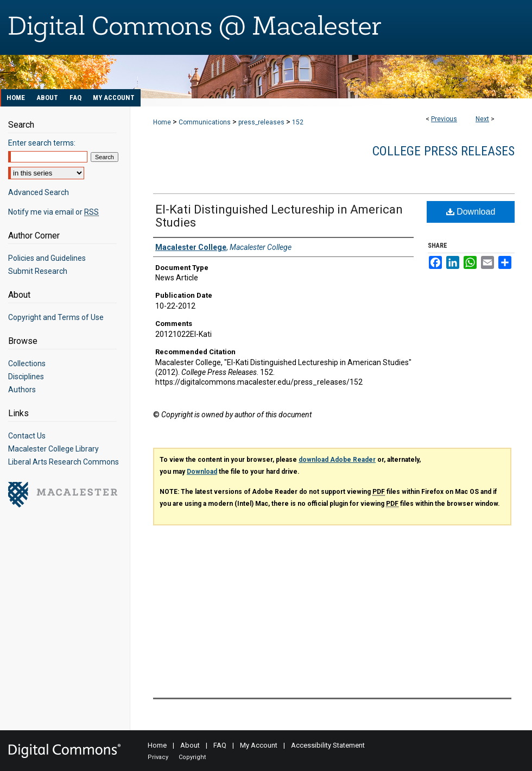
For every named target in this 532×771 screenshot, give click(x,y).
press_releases (261, 122)
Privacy (158, 757)
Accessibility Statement (328, 745)
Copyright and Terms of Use (56, 317)
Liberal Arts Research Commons (64, 462)
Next (482, 119)
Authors (22, 390)
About (190, 745)
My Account (259, 745)
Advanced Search (39, 192)
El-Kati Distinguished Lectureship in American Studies (279, 216)
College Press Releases (444, 151)
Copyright (192, 757)
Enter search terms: (42, 143)
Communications (205, 122)
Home (162, 122)
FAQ (220, 745)
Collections (27, 363)
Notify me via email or (53, 212)
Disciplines (26, 377)
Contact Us (27, 436)
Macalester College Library (53, 449)
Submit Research (38, 271)
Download (471, 212)
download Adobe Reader (337, 460)
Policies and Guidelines (47, 258)
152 (298, 122)
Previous (444, 119)
